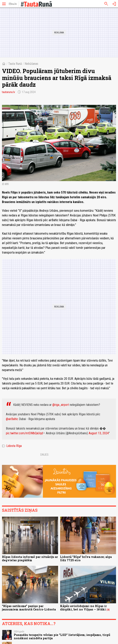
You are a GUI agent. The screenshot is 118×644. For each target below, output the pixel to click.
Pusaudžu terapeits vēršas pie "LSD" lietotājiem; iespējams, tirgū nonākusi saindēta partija (62, 636)
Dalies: (45, 455)
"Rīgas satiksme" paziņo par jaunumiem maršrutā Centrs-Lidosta (29, 608)
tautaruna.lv (8, 92)
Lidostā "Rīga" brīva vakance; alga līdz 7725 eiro (86, 558)
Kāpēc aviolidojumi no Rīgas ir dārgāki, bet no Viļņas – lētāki (83, 608)
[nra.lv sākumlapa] (13, 4)
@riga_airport (61, 405)
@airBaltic (12, 419)
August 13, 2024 (99, 433)
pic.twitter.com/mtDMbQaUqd (24, 433)
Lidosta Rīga (12, 446)
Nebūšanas (31, 64)
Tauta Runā (15, 64)
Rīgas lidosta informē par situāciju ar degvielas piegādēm (30, 558)
